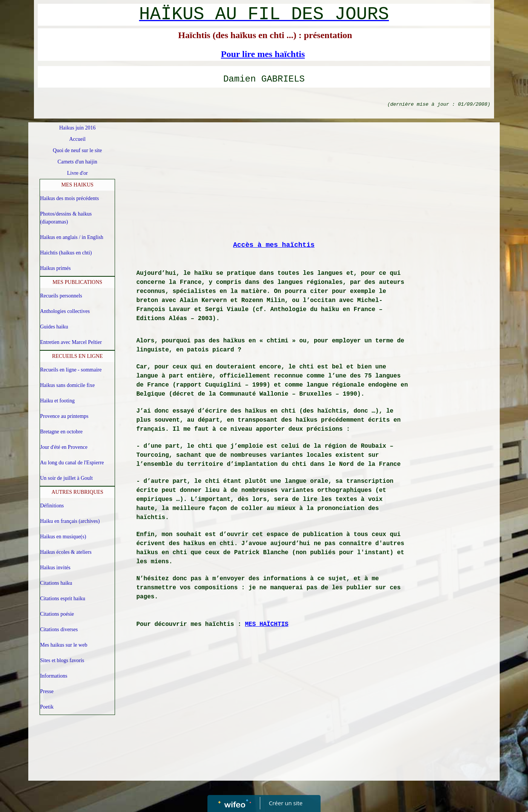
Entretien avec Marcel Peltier (71, 342)
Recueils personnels (61, 296)
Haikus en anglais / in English (72, 237)
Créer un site (286, 803)
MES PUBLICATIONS (77, 282)
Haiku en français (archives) (70, 521)
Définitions (52, 506)
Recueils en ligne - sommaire (71, 370)
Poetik (47, 707)
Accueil (77, 139)
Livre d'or (78, 173)
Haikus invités (55, 568)
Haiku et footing (57, 401)
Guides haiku (54, 327)
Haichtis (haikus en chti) (66, 253)
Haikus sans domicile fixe (67, 385)
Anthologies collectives (65, 311)
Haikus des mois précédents (69, 198)
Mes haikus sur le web (64, 645)
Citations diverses (59, 629)
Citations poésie (57, 614)
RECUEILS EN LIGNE (78, 356)
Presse (47, 691)
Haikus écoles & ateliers (66, 552)
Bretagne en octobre (61, 432)
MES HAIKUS (78, 185)
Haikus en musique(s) (63, 537)
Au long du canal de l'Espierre (72, 463)
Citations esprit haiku (63, 599)
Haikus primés (55, 268)
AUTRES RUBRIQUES (78, 492)
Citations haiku (56, 583)
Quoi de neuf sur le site (77, 150)
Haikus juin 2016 (77, 128)
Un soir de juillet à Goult (66, 478)
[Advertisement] (274, 183)
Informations (54, 676)
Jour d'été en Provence (64, 447)
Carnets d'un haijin (78, 162)
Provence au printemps (64, 416)
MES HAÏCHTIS (266, 624)
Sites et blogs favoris (62, 660)
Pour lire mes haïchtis (263, 54)
